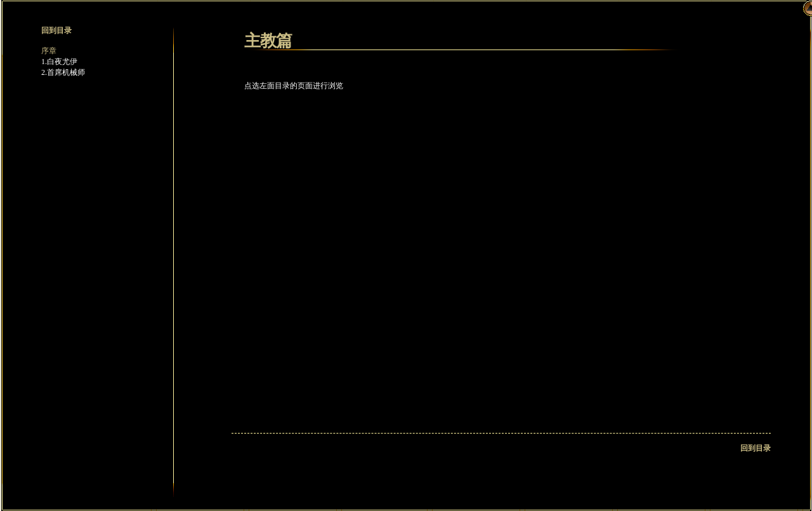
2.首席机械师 (63, 72)
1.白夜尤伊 (59, 62)
